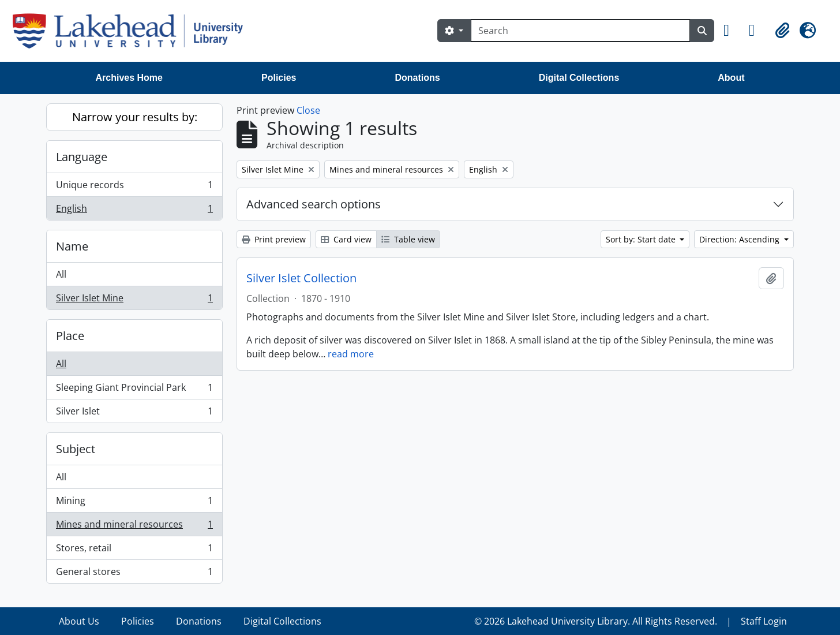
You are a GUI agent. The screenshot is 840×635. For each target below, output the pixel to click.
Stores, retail (134, 550)
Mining (134, 503)
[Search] (580, 31)
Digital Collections (579, 78)
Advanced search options (314, 204)
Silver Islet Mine (134, 300)
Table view (408, 239)
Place (70, 336)
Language (82, 157)
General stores (134, 574)
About (731, 78)
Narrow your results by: (135, 117)
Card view (346, 239)
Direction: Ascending (740, 239)
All (61, 274)
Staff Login (764, 621)
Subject (76, 449)
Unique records (134, 187)
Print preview (274, 239)
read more (351, 354)
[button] (732, 31)
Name (72, 246)
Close (308, 110)
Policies (279, 78)
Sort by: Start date (642, 239)
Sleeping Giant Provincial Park (134, 390)
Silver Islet (134, 413)
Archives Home (130, 78)
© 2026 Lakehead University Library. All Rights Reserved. (596, 621)
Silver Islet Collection (301, 278)
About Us (79, 621)
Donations (417, 78)
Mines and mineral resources (134, 527)
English (134, 211)
